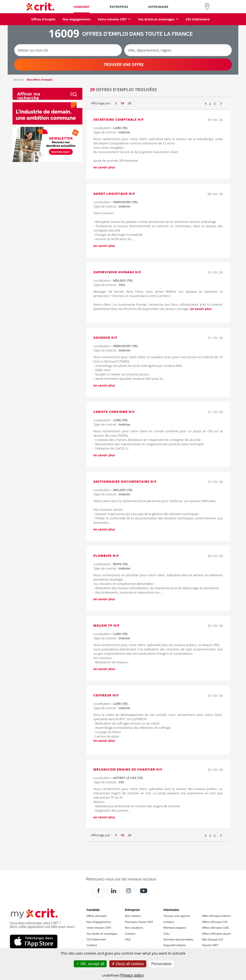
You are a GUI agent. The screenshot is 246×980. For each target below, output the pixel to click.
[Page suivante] (221, 102)
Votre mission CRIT (99, 928)
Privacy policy (132, 975)
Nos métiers (133, 916)
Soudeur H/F (105, 338)
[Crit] (114, 891)
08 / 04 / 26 (215, 194)
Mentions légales (175, 928)
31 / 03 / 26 (215, 272)
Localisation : (111, 128)
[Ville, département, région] (178, 50)
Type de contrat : (112, 132)
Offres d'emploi (97, 916)
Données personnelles (178, 939)
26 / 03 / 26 (215, 556)
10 (122, 103)
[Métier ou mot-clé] (68, 50)
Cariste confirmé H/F (114, 412)
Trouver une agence (177, 916)
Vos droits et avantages (102, 934)
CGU (166, 934)
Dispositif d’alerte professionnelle (175, 947)
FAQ (128, 939)
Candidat (93, 910)
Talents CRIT (210, 945)
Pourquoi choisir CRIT (139, 922)
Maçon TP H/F (107, 625)
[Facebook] (98, 891)
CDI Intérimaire (96, 939)
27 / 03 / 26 (215, 482)
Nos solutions (134, 928)
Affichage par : (101, 103)
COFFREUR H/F (106, 695)
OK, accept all (90, 964)
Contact (92, 945)
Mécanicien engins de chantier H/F (128, 769)
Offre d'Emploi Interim (216, 916)
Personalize (161, 964)
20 (130, 103)
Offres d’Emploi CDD (215, 928)
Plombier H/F (106, 556)
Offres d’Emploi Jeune (216, 934)
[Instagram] (129, 891)
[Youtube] (144, 891)
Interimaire (171, 910)
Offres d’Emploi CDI (215, 922)
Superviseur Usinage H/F (117, 272)
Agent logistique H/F (114, 194)
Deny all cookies (128, 964)
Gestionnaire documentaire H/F (125, 481)
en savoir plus (104, 167)
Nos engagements (99, 922)
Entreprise (132, 910)
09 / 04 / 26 (215, 120)
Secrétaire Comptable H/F (119, 119)
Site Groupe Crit (212, 939)
